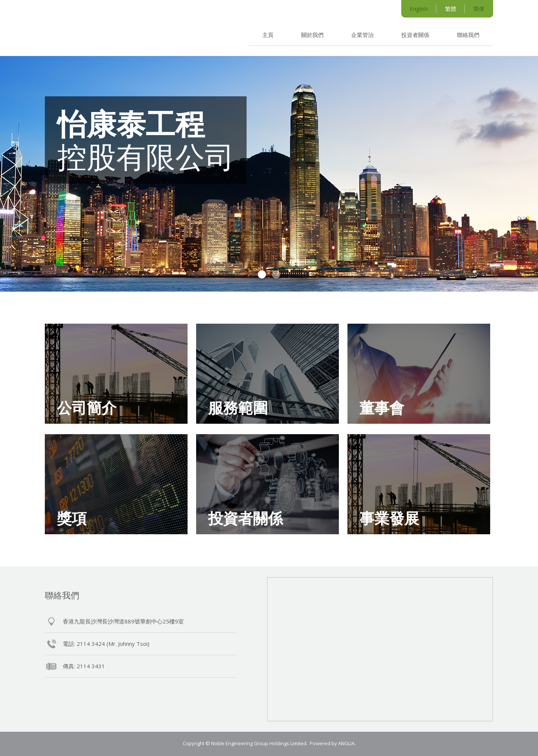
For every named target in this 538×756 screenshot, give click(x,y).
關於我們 (312, 35)
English (419, 9)
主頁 (268, 35)
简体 (479, 9)
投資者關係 (415, 35)
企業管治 (362, 35)
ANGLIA (346, 743)
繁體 (451, 9)
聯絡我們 (468, 35)
